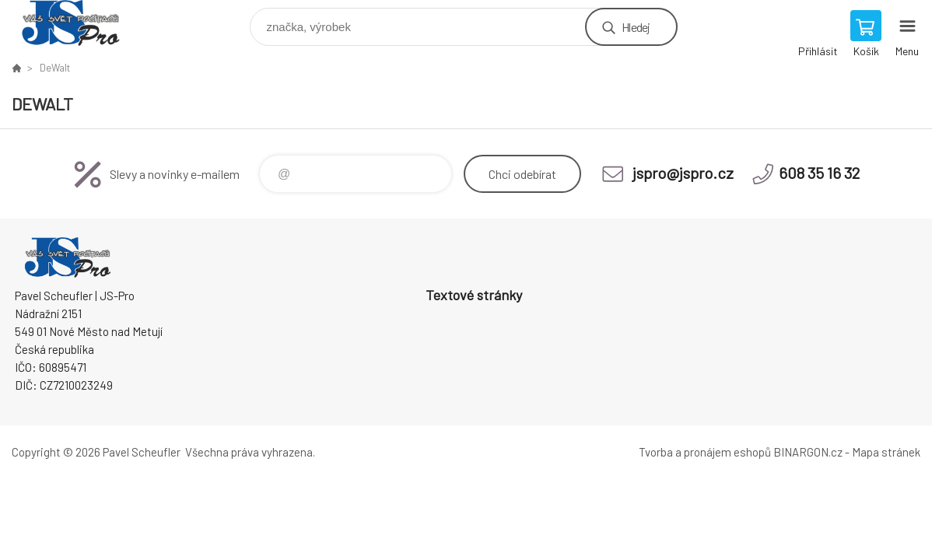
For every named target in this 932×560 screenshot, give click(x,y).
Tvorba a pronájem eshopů (705, 452)
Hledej (636, 27)
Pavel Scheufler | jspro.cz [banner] (81, 23)
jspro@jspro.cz (683, 173)
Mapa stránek (886, 452)
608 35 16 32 (819, 173)
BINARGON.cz (808, 452)
